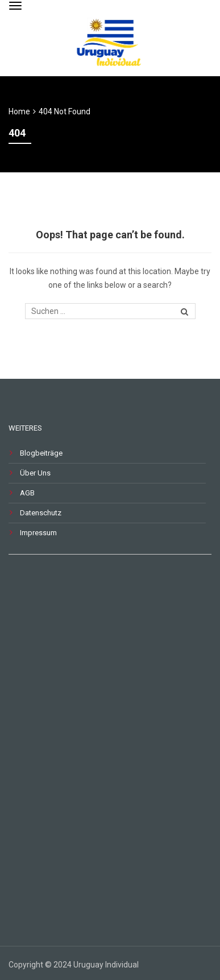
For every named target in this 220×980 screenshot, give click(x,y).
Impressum (38, 533)
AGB (27, 493)
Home (19, 111)
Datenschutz (41, 513)
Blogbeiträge (41, 453)
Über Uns (35, 473)
